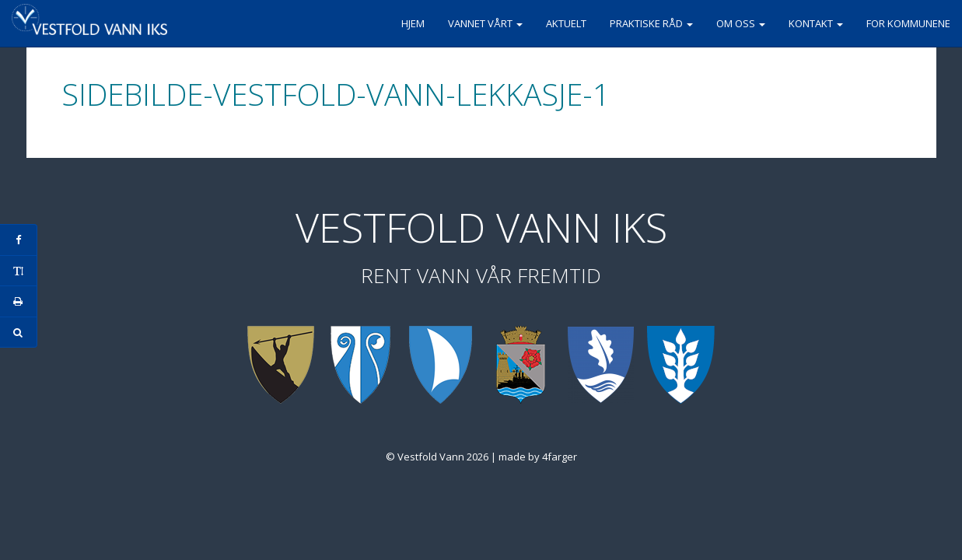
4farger (560, 457)
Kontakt (816, 23)
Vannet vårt (485, 23)
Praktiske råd (651, 23)
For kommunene (908, 23)
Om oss (741, 23)
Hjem (413, 23)
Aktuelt (566, 23)
